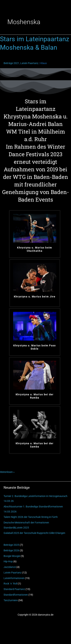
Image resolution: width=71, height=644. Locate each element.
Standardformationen (16, 595)
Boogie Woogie (12, 556)
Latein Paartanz (13, 573)
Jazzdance (10, 567)
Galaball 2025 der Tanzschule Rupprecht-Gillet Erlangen (34, 533)
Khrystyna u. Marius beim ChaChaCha (35, 249)
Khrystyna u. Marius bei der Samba (35, 445)
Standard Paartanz (14, 589)
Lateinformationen (14, 578)
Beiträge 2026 (11, 550)
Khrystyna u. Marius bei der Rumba (35, 396)
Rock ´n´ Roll (10, 584)
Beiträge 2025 (11, 545)
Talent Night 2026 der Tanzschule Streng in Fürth (31, 517)
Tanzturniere (11, 600)
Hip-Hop (8, 561)
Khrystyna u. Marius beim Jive (35, 297)
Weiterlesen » (7, 472)
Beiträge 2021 (11, 63)
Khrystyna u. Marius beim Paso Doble (35, 347)
